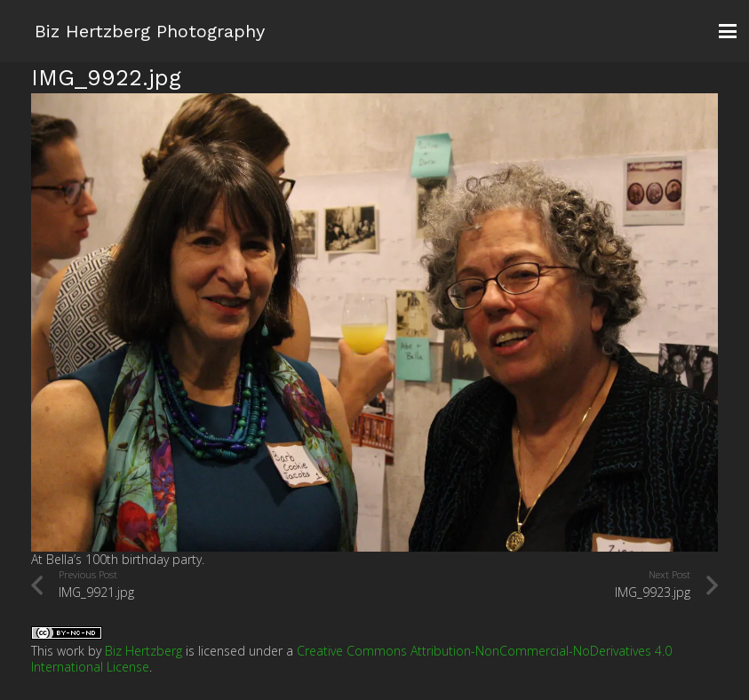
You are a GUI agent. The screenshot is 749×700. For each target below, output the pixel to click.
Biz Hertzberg (143, 651)
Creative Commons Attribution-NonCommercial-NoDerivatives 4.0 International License (351, 659)
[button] (728, 31)
